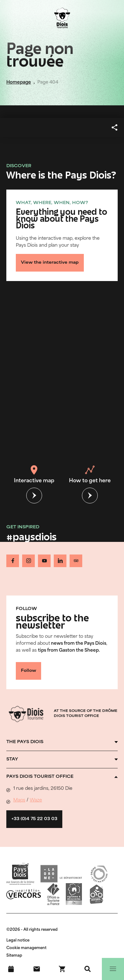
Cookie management (26, 948)
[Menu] (113, 969)
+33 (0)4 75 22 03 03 (34, 819)
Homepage (19, 82)
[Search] (88, 969)
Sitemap (14, 956)
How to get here (90, 474)
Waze (36, 800)
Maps (19, 800)
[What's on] (11, 969)
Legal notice (18, 941)
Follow (28, 671)
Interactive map (34, 474)
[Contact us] (37, 969)
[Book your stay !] (62, 969)
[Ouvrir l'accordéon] (62, 742)
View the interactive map (50, 263)
